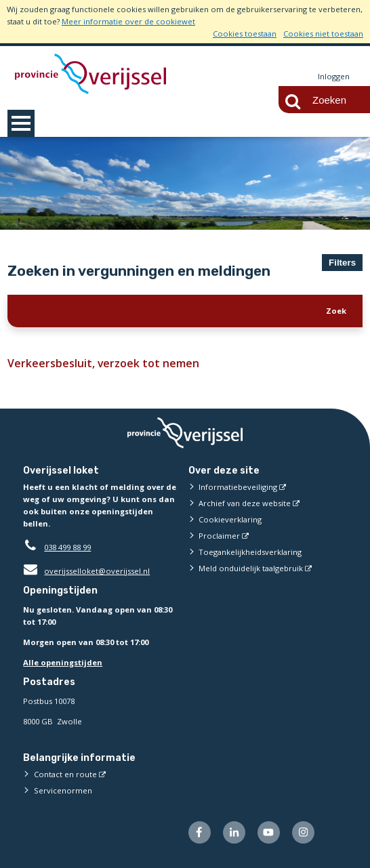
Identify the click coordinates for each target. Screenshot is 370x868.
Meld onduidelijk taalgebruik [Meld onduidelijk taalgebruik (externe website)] (251, 568)
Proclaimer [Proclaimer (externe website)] (219, 536)
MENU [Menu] (21, 123)
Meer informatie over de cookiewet (128, 21)
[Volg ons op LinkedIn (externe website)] (234, 832)
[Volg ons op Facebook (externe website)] (200, 832)
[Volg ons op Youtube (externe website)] (269, 832)
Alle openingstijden (63, 662)
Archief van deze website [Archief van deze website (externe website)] (245, 503)
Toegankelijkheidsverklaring (250, 552)
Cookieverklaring (230, 519)
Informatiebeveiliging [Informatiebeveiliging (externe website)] (238, 487)
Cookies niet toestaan (323, 34)
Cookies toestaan (245, 34)
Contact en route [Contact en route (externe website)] (65, 774)
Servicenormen (63, 790)
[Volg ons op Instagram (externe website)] (303, 832)
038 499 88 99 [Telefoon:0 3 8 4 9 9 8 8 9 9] (67, 547)
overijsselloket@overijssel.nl (86, 571)
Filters (342, 263)
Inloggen (334, 76)
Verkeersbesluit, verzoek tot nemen (99, 363)
